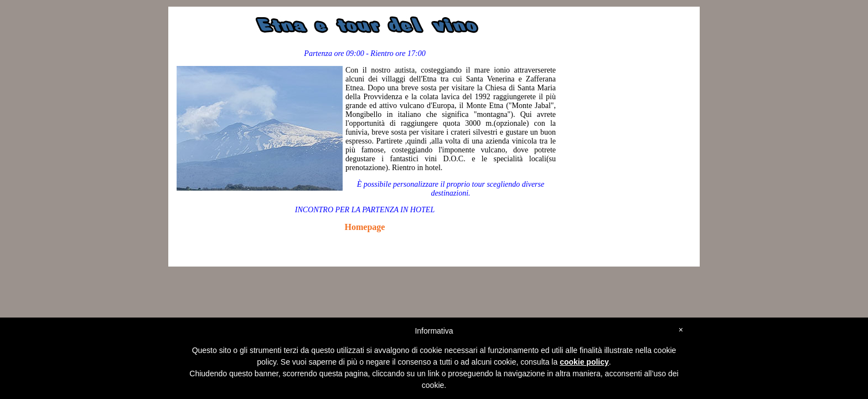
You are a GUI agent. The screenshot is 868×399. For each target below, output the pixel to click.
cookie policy (584, 362)
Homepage (365, 227)
